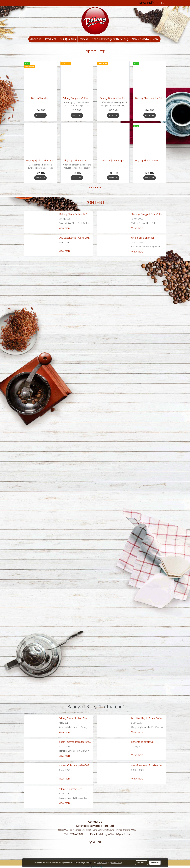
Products (50, 39)
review (84, 39)
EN (161, 3)
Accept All (155, 863)
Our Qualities (68, 39)
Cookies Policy (117, 863)
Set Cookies (142, 863)
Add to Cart (40, 115)
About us (36, 39)
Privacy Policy (102, 863)
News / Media (140, 39)
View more (65, 228)
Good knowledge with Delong (110, 39)
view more (95, 187)
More (156, 39)
